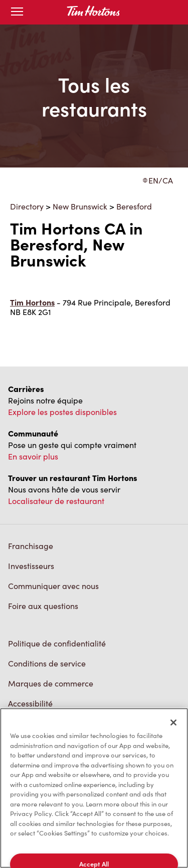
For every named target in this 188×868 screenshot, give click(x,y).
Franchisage (31, 546)
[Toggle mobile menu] (17, 12)
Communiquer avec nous (53, 586)
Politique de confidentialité (57, 643)
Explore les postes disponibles (62, 412)
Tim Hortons (32, 302)
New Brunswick (80, 206)
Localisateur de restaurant (56, 501)
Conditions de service (47, 663)
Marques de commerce (51, 683)
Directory (27, 206)
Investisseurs (31, 566)
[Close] (173, 722)
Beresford (134, 206)
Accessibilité (30, 703)
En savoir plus (33, 456)
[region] (94, 788)
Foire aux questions (43, 606)
